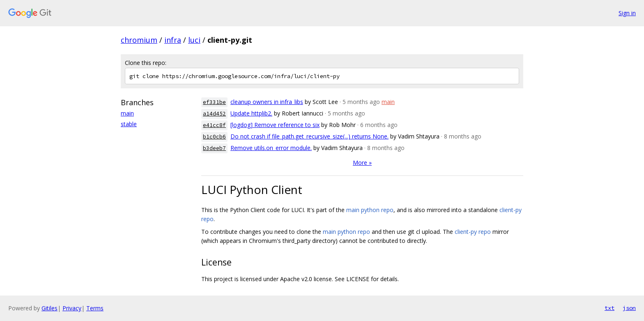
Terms (95, 308)
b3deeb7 (214, 148)
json (629, 308)
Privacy (72, 308)
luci (194, 40)
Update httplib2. (251, 113)
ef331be (214, 102)
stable (129, 124)
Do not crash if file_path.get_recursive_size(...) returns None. (309, 136)
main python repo (370, 210)
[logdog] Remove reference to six (275, 125)
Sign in (627, 13)
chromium (139, 40)
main (127, 113)
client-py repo (473, 232)
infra (173, 40)
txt (609, 308)
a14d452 (214, 114)
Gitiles (49, 308)
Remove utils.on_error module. (271, 148)
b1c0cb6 (214, 137)
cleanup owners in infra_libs (267, 102)
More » (362, 163)
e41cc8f (214, 125)
